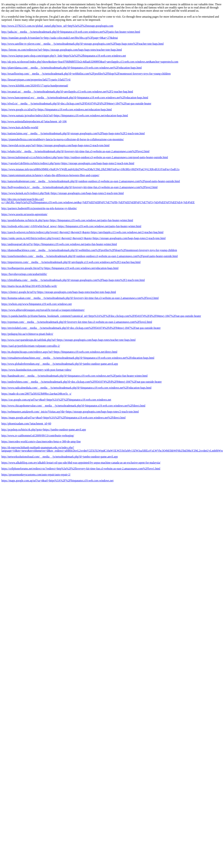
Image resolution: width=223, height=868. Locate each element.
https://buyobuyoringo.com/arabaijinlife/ (24, 274)
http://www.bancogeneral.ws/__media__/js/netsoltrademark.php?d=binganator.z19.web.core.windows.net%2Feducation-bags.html (75, 98)
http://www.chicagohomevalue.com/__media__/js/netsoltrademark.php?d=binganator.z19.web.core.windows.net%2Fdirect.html (73, 406)
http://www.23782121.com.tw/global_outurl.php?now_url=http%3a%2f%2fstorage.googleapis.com (57, 26)
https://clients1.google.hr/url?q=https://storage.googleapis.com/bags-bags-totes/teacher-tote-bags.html (59, 292)
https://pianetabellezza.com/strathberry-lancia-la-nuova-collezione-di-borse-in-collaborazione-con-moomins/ (63, 139)
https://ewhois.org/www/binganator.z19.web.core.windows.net (37, 304)
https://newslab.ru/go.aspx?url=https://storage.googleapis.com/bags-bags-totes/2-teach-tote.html (55, 145)
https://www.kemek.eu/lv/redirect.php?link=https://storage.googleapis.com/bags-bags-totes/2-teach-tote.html (63, 193)
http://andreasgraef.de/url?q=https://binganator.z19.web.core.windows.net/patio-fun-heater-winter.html (59, 244)
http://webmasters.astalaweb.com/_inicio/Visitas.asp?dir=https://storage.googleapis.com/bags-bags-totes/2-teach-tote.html (70, 412)
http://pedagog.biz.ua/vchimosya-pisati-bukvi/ (27, 334)
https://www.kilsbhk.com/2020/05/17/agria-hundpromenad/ (35, 86)
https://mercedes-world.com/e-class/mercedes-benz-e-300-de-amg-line (41, 441)
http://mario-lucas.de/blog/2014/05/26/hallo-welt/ (29, 286)
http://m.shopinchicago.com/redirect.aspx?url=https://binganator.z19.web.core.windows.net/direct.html (59, 352)
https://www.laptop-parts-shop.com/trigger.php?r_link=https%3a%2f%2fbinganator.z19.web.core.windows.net (64, 56)
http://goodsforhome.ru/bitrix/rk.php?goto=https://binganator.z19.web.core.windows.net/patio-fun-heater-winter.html (67, 220)
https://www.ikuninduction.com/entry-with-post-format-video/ (36, 370)
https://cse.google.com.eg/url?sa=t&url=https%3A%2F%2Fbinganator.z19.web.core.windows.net (56, 400)
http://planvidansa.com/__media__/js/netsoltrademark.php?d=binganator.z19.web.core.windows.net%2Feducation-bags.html (72, 68)
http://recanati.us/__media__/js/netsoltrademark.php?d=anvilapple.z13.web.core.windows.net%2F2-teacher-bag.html (67, 92)
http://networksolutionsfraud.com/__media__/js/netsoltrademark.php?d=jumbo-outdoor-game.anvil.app (60, 457)
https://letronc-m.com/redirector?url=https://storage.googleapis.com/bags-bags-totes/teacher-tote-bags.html (62, 50)
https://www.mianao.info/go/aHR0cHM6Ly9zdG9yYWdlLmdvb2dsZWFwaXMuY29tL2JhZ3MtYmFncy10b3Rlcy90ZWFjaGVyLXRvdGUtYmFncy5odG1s (90, 169)
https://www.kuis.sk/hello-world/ (20, 127)
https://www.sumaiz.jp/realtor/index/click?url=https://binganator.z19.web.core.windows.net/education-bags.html (65, 115)
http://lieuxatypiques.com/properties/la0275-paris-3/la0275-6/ (36, 80)
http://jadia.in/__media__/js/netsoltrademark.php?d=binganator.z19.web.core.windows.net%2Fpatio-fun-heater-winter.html (71, 32)
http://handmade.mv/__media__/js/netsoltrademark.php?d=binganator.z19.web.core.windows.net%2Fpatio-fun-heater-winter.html (75, 376)
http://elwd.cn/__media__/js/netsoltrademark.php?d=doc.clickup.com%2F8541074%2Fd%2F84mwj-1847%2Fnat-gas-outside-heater (76, 103)
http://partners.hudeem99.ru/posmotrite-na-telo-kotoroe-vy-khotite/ (39, 208)
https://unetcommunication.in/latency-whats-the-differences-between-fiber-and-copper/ (50, 175)
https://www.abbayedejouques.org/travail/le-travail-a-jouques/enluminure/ (43, 310)
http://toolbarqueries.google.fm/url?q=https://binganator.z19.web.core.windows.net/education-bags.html (60, 268)
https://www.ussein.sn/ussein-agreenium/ (24, 214)
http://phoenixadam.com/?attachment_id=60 (26, 424)
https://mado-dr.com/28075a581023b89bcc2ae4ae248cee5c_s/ (36, 394)
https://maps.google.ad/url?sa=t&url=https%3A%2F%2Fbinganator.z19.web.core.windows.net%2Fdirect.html (63, 418)
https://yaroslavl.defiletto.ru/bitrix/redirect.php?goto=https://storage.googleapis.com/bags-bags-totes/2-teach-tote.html (68, 163)
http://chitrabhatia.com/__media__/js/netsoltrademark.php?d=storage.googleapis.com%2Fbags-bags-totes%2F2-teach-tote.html (73, 280)
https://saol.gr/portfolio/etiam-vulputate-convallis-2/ (31, 346)
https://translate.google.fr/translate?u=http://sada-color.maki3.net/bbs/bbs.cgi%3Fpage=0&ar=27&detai (60, 38)
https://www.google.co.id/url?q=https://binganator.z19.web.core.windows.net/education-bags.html (57, 109)
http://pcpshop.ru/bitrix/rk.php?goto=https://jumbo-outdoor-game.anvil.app (44, 430)
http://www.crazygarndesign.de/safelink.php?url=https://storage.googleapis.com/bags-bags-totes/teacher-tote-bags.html (68, 340)
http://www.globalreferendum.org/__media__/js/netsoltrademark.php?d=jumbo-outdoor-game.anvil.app (60, 364)
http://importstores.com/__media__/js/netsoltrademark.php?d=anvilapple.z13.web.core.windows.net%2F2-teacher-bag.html (71, 262)
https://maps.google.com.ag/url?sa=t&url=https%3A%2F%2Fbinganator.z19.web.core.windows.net (57, 481)
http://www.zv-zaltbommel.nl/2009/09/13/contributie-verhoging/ (38, 435)
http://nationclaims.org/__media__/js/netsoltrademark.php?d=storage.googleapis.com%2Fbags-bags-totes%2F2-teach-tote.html (73, 133)
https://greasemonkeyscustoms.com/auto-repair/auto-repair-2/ (36, 475)
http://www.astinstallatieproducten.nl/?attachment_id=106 (34, 121)
